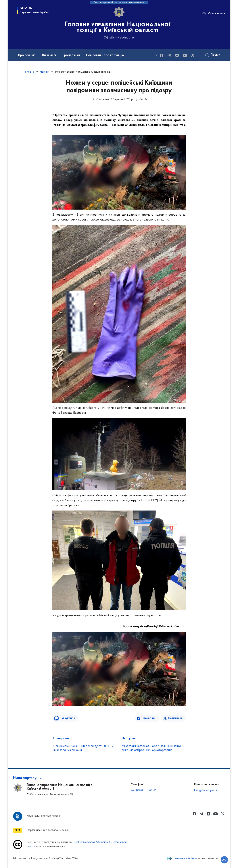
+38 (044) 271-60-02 (143, 790)
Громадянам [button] (71, 55)
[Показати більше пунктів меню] (156, 55)
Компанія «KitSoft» (186, 859)
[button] (28, 778)
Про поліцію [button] (27, 55)
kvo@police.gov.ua (206, 790)
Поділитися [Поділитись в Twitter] (175, 718)
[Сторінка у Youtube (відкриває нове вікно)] (185, 55)
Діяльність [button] (49, 55)
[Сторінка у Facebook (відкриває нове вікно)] (161, 55)
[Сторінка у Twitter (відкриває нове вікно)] (193, 55)
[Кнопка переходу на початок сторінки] (224, 860)
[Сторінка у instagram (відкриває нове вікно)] (177, 55)
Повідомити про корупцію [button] (105, 55)
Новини (45, 72)
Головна (29, 72)
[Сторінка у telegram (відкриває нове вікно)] (169, 55)
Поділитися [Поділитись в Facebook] (149, 718)
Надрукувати (67, 718)
